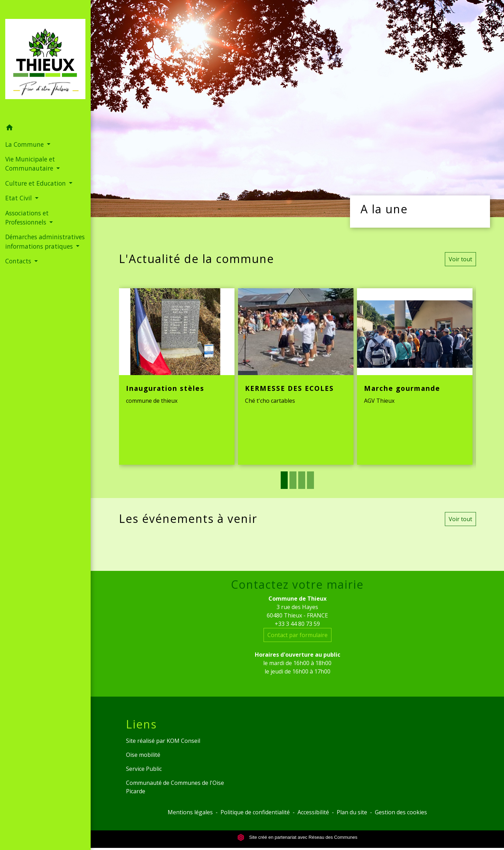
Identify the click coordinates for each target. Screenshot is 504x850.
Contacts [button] (19, 261)
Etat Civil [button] (19, 198)
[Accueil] (45, 60)
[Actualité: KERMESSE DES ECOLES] (296, 376)
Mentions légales (190, 812)
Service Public (144, 769)
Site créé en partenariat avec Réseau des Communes (297, 837)
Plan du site (352, 812)
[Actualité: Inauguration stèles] (177, 376)
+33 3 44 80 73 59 (297, 624)
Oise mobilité (143, 755)
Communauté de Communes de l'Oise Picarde (175, 787)
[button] (45, 129)
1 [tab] (284, 480)
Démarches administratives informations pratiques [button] (45, 241)
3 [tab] (302, 480)
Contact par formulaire (297, 635)
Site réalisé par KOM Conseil (163, 741)
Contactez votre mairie (297, 585)
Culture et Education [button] (36, 183)
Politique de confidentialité (255, 812)
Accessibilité (313, 812)
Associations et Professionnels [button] (27, 217)
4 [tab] (310, 480)
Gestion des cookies (401, 812)
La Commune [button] (25, 144)
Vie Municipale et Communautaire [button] (30, 164)
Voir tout (460, 259)
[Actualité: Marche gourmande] (415, 376)
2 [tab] (293, 480)
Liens (141, 724)
